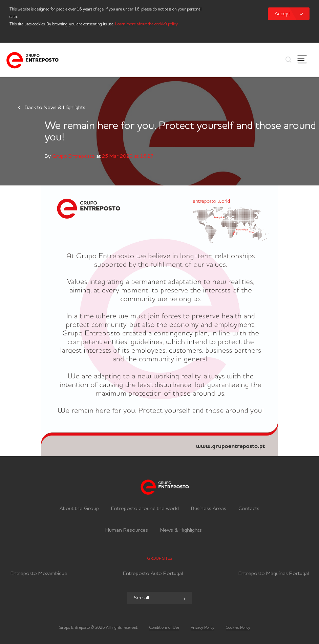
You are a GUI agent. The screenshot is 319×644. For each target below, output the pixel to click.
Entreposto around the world (145, 509)
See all (161, 598)
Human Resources (127, 530)
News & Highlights (181, 530)
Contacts (249, 509)
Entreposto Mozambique (39, 574)
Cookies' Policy (238, 628)
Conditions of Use (164, 628)
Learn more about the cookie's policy (146, 24)
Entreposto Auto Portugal (153, 574)
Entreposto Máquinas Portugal (274, 574)
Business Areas (209, 509)
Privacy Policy (203, 628)
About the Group (79, 509)
